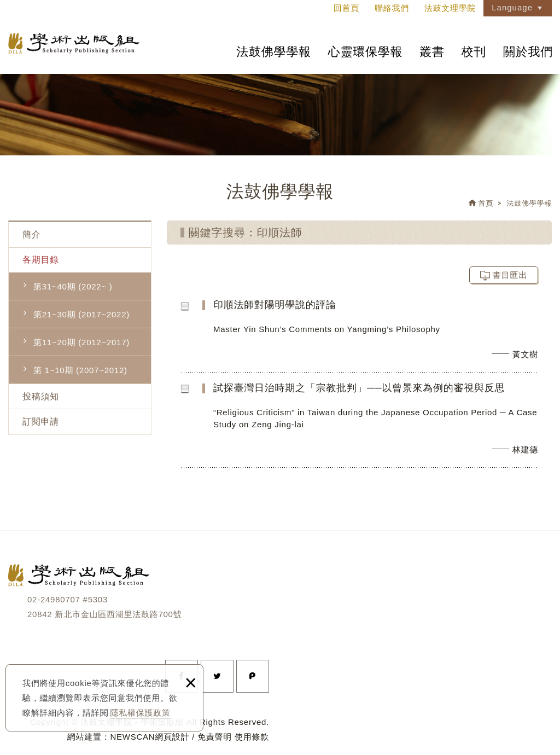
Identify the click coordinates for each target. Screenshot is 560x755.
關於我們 (528, 52)
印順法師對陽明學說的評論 (381, 335)
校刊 (474, 52)
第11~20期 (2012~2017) (81, 342)
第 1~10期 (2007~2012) (80, 370)
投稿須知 (41, 396)
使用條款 (252, 737)
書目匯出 (510, 275)
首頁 (486, 203)
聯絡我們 (392, 8)
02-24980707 (54, 599)
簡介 (32, 234)
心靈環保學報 (366, 52)
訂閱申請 (41, 422)
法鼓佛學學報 (274, 52)
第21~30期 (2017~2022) (81, 314)
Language (512, 7)
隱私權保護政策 (141, 713)
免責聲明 (215, 737)
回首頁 (346, 8)
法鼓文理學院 (74, 43)
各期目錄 (41, 260)
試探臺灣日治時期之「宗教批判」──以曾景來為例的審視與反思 (381, 424)
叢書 (432, 52)
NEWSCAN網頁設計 (150, 737)
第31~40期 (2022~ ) (73, 286)
